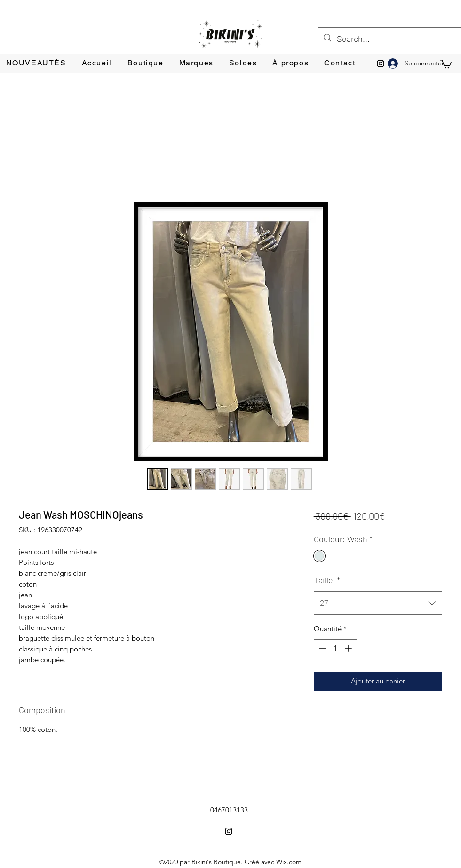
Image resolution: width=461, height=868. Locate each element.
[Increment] (349, 648)
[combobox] (378, 603)
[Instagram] (381, 64)
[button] (446, 64)
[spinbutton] (335, 648)
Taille (327, 580)
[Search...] (389, 39)
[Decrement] (322, 648)
